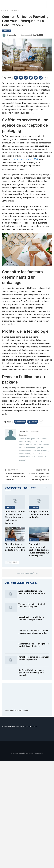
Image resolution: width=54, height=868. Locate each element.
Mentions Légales (9, 727)
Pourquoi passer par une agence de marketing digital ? (39, 477)
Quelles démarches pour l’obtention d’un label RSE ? (15, 477)
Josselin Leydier (31, 727)
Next (16, 562)
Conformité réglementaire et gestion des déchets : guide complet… (31, 673)
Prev (8, 562)
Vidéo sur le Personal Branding (16, 710)
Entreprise (6, 31)
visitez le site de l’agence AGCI (24, 159)
